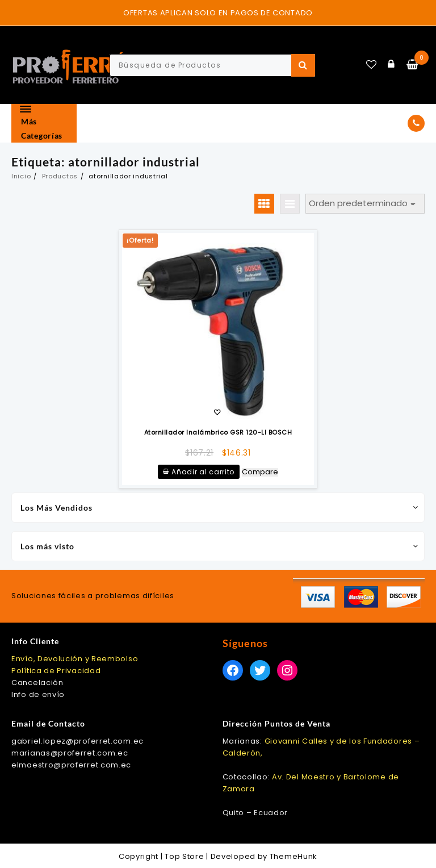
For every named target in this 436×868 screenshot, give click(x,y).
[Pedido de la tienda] (365, 204)
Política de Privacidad (56, 671)
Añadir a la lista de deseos (217, 413)
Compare (260, 472)
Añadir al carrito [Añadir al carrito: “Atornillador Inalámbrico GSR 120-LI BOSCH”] (203, 472)
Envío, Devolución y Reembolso (75, 659)
